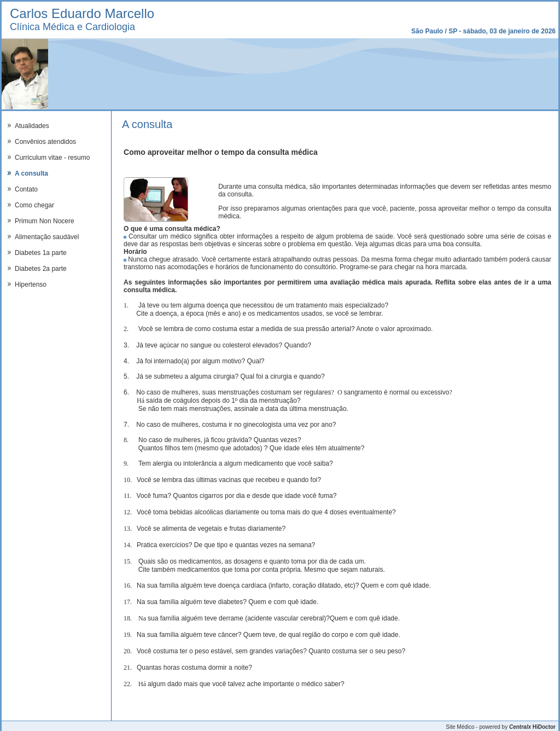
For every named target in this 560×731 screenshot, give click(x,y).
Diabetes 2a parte (41, 269)
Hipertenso (31, 285)
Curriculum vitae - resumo (52, 158)
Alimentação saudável (47, 237)
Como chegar (34, 205)
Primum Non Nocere (45, 221)
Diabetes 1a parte (41, 253)
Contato (26, 189)
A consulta (31, 173)
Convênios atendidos (45, 142)
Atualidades (32, 126)
